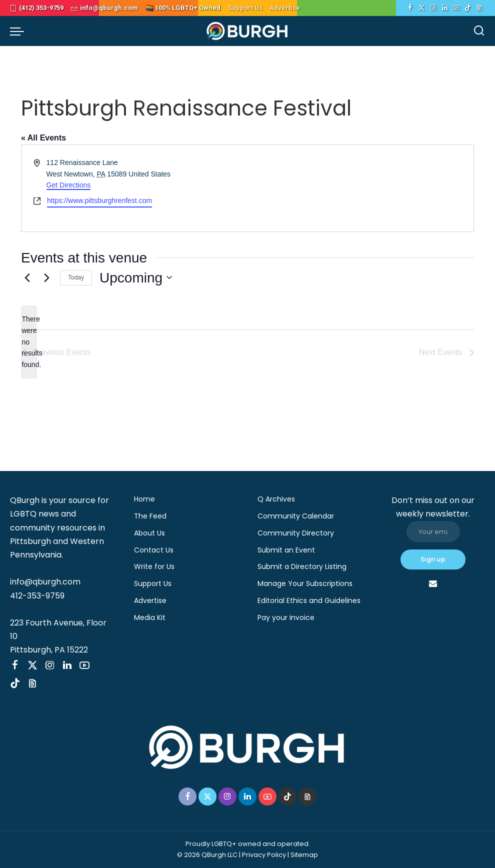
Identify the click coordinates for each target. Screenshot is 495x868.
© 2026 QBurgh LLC (207, 855)
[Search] (479, 31)
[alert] (29, 342)
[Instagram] (433, 8)
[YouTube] (456, 8)
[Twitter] (422, 8)
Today (76, 277)
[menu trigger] (19, 31)
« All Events (43, 138)
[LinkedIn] (445, 8)
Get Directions (69, 185)
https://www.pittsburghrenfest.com (99, 200)
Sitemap (304, 855)
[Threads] (479, 8)
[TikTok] (468, 8)
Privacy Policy (264, 855)
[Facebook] (410, 8)
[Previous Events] (27, 277)
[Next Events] (46, 277)
